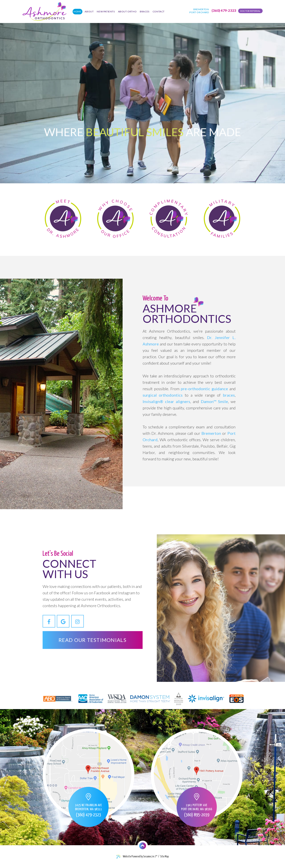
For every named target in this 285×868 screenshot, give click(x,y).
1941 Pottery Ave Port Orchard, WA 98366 (197, 807)
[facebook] (49, 621)
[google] (63, 621)
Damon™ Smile (214, 401)
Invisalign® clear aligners (166, 401)
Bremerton (201, 9)
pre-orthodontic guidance (204, 389)
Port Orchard (199, 12)
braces (229, 395)
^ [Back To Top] (142, 846)
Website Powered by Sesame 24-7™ (137, 857)
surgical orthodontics (163, 395)
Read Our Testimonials (92, 640)
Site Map (164, 857)
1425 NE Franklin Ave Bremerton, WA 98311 (88, 807)
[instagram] (77, 621)
